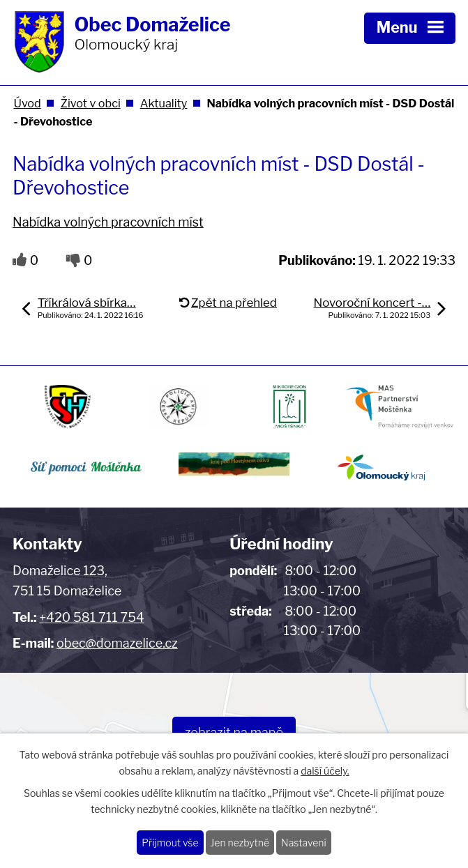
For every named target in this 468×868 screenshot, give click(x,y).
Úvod (27, 103)
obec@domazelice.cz (117, 643)
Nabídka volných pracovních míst (108, 222)
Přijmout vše (170, 843)
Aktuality (164, 103)
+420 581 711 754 (91, 617)
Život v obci (91, 103)
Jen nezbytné (240, 843)
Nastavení (304, 843)
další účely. (325, 771)
